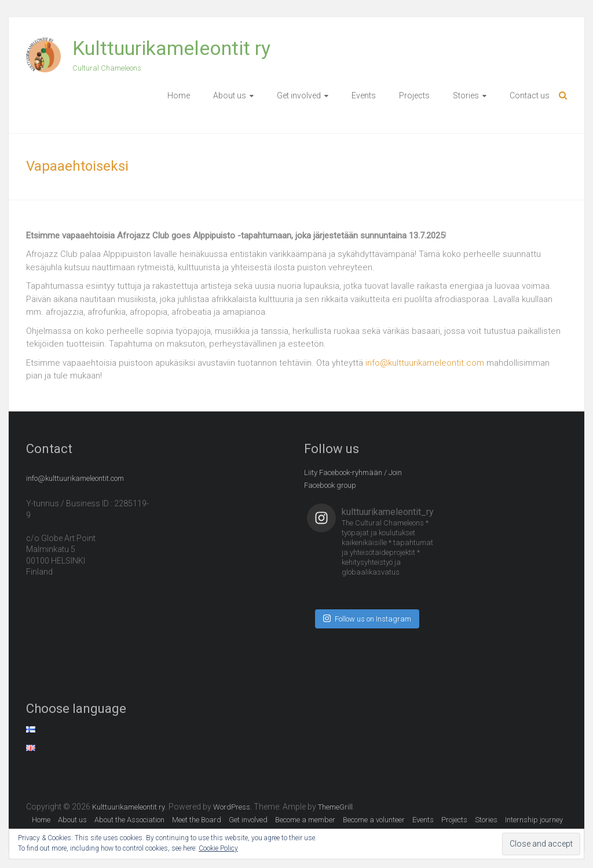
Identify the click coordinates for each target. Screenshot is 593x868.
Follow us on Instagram (367, 618)
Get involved (299, 95)
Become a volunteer (374, 820)
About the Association (129, 820)
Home (179, 95)
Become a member (305, 820)
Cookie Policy (218, 848)
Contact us (530, 95)
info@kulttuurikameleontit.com (425, 363)
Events (364, 95)
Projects (414, 95)
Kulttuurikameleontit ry (171, 48)
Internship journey (534, 820)
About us (230, 95)
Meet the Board (197, 820)
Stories (466, 95)
